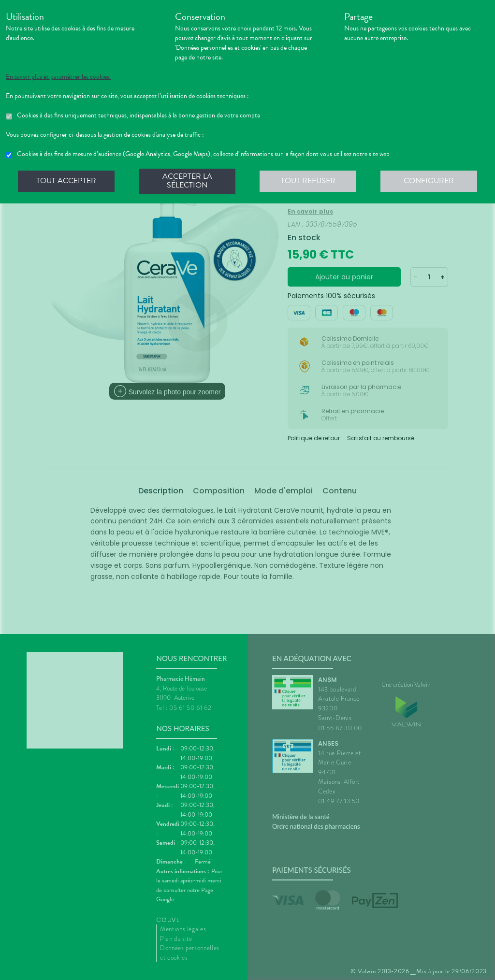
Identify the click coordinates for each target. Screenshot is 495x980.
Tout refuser (308, 181)
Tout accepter (66, 181)
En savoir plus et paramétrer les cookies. (58, 77)
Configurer (429, 181)
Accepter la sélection (187, 181)
